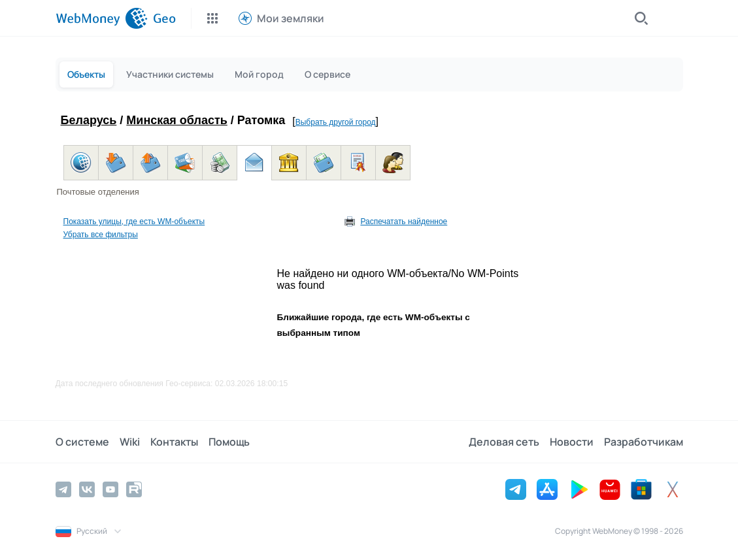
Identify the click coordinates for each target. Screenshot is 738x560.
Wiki (130, 442)
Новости (572, 442)
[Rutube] (134, 489)
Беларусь (89, 120)
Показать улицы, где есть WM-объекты (134, 222)
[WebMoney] (102, 18)
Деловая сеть (504, 442)
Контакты (174, 442)
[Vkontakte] (87, 489)
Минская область (176, 120)
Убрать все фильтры (101, 235)
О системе (82, 442)
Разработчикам (644, 442)
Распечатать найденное (404, 222)
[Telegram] (63, 489)
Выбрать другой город (336, 122)
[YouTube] (110, 489)
